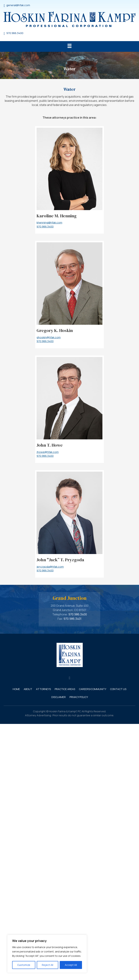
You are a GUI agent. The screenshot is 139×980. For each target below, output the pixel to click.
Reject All (48, 965)
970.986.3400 (15, 33)
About (28, 689)
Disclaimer (59, 697)
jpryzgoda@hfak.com (50, 567)
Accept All (71, 965)
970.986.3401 (72, 619)
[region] (47, 954)
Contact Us (118, 689)
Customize (24, 965)
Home (16, 689)
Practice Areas (65, 689)
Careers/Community (93, 689)
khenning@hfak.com (49, 222)
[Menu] (69, 46)
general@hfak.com (18, 5)
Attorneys (43, 689)
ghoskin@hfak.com (49, 337)
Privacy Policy (79, 697)
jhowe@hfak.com (48, 452)
